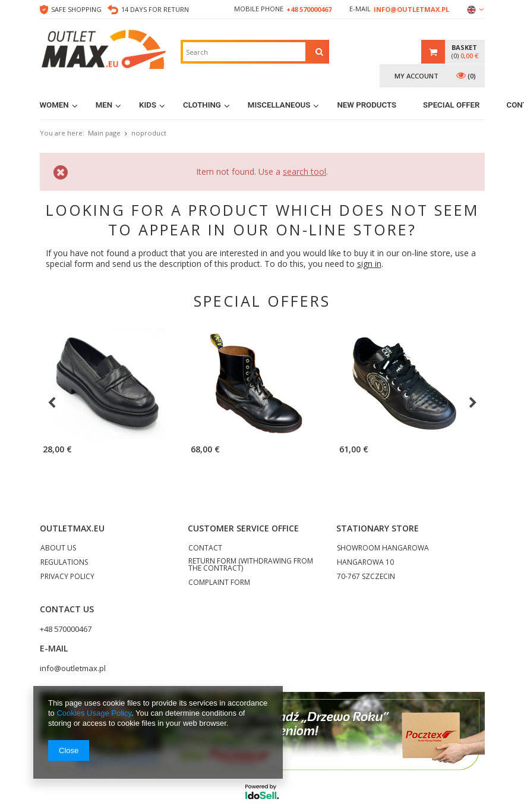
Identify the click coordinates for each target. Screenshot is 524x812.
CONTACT (205, 549)
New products (367, 105)
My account (416, 76)
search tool (304, 171)
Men (104, 105)
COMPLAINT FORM (219, 583)
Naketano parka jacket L (474, 450)
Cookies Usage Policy (94, 713)
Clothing (202, 105)
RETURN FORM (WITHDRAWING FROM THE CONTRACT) (251, 565)
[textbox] (244, 52)
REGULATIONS (64, 563)
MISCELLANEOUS (279, 105)
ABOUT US (58, 549)
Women (54, 105)
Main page (104, 133)
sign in (369, 264)
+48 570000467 (309, 9)
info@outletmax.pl (411, 9)
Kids (148, 105)
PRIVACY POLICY (67, 577)
